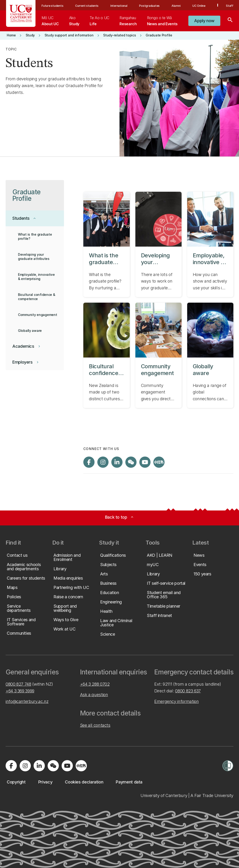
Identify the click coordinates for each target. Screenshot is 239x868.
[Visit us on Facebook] (89, 462)
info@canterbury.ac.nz (27, 701)
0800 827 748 (18, 684)
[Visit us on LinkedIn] (117, 462)
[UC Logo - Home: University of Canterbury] (21, 13)
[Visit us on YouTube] (145, 462)
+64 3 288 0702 (95, 684)
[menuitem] (50, 21)
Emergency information (176, 701)
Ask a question (94, 695)
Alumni (176, 6)
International (119, 6)
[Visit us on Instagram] (103, 462)
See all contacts (95, 725)
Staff (230, 6)
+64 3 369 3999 (20, 691)
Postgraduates (149, 6)
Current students (87, 6)
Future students (52, 6)
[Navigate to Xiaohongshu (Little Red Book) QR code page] (159, 462)
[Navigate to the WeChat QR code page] (131, 462)
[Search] (230, 21)
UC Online (199, 6)
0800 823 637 (188, 691)
